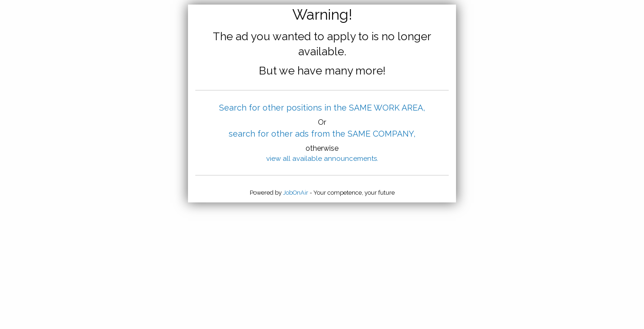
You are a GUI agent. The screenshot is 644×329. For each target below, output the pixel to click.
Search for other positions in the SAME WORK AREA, (322, 108)
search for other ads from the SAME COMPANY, (322, 134)
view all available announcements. (322, 159)
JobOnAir (296, 193)
